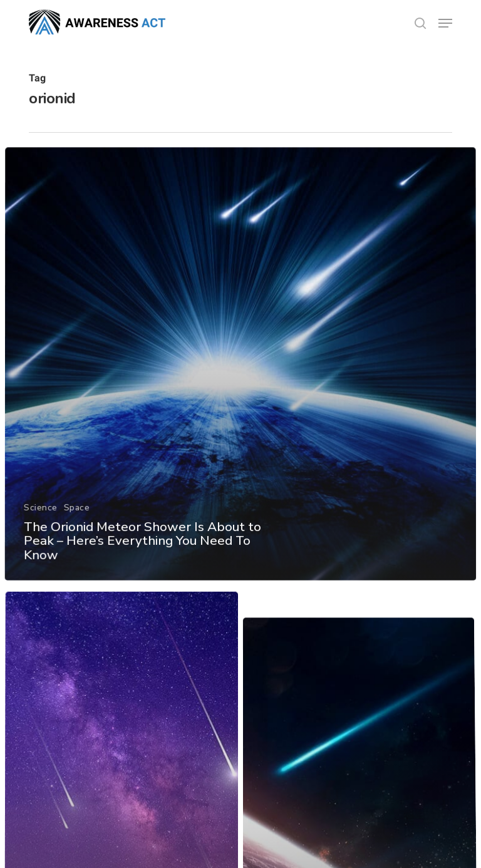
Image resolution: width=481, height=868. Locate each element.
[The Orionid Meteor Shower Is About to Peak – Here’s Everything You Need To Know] (240, 380)
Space (76, 521)
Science (40, 521)
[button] (445, 23)
